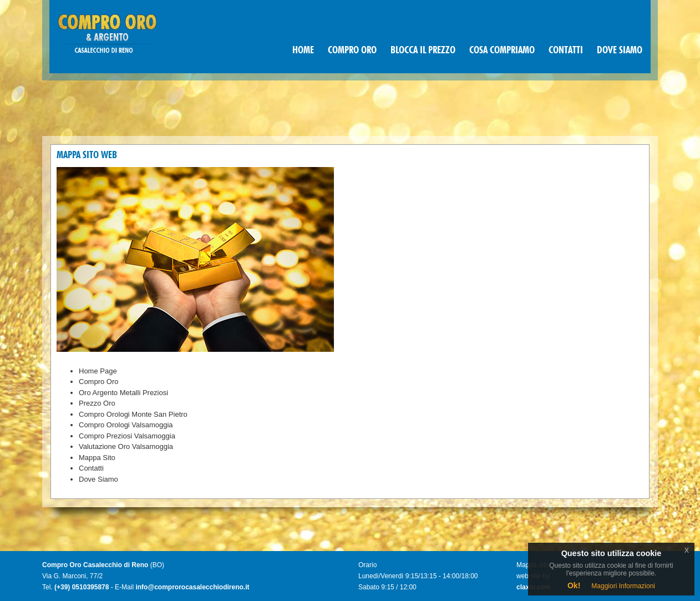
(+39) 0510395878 (82, 587)
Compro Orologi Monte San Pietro (133, 414)
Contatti (91, 468)
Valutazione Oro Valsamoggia (126, 446)
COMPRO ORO (352, 50)
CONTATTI (566, 50)
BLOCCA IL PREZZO (423, 50)
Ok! (574, 585)
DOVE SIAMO (620, 50)
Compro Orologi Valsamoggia (126, 425)
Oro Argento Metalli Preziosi (123, 393)
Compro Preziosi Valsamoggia (127, 436)
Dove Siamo (98, 479)
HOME (303, 50)
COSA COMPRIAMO (502, 50)
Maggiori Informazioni (623, 586)
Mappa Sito (97, 458)
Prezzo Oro (97, 403)
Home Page (98, 371)
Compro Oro (99, 382)
